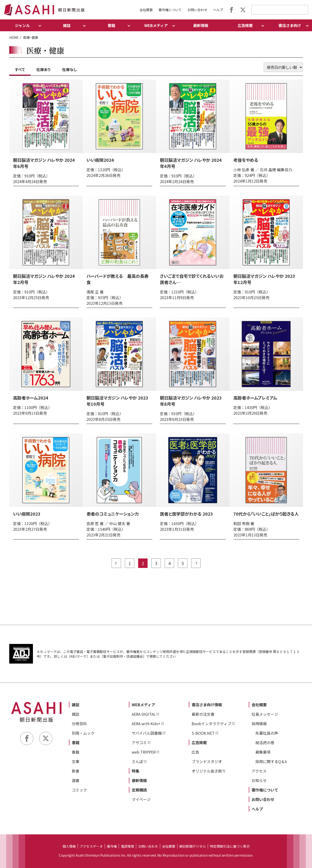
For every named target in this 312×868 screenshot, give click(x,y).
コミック (79, 790)
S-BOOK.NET (203, 733)
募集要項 (263, 752)
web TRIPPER (144, 752)
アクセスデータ (91, 846)
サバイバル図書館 (147, 733)
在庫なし (69, 69)
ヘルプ (218, 10)
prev (116, 563)
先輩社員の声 (267, 733)
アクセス (259, 771)
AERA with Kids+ (146, 724)
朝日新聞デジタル (193, 846)
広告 (195, 752)
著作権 (112, 846)
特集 (136, 771)
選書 (76, 780)
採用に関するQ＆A (271, 761)
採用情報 (259, 724)
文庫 (76, 761)
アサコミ (139, 742)
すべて (20, 69)
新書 (76, 771)
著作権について (170, 10)
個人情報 (69, 846)
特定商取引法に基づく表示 (230, 846)
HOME (14, 37)
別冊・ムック (83, 733)
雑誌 (76, 705)
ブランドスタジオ (207, 761)
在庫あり (43, 69)
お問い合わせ (197, 10)
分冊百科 (79, 724)
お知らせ (259, 780)
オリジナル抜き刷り (209, 771)
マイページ (141, 799)
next (196, 563)
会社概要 (146, 10)
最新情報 (201, 25)
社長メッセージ (265, 714)
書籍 (76, 742)
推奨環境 (127, 846)
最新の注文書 (203, 714)
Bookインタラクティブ (211, 724)
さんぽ (137, 761)
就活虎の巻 (265, 742)
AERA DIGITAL (144, 714)
